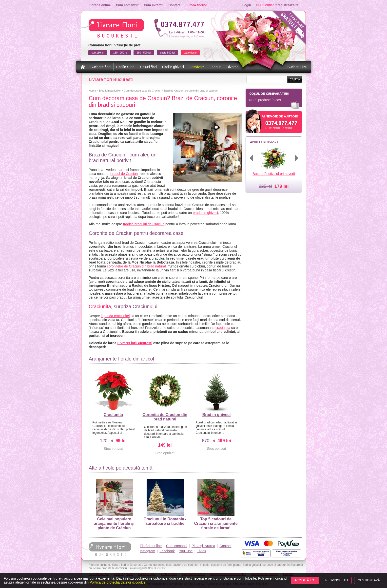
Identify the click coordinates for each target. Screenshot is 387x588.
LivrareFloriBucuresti (135, 343)
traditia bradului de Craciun (144, 224)
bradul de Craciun (124, 174)
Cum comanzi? (127, 5)
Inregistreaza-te (287, 5)
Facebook (167, 551)
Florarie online (100, 5)
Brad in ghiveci (217, 415)
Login (247, 5)
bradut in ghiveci (205, 213)
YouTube (186, 551)
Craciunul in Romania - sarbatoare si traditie (165, 502)
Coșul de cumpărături (269, 94)
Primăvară (197, 67)
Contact (174, 5)
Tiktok (202, 551)
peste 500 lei (167, 53)
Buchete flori (101, 67)
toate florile (190, 53)
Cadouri (215, 67)
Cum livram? (154, 5)
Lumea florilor (196, 5)
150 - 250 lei (120, 53)
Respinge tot (337, 580)
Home (92, 91)
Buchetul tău (297, 67)
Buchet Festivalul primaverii (274, 174)
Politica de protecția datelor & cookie (117, 582)
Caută (295, 79)
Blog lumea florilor (110, 91)
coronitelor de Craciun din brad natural (136, 266)
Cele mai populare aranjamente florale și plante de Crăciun (114, 504)
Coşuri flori (148, 67)
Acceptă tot (305, 580)
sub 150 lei (98, 53)
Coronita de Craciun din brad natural (165, 417)
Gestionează (369, 580)
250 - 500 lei (144, 53)
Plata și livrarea (203, 546)
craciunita (223, 328)
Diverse (232, 67)
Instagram (147, 551)
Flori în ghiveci (173, 67)
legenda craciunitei (115, 316)
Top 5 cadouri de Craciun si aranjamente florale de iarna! (216, 504)
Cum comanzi (177, 546)
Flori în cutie (125, 67)
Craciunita (100, 306)
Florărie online (151, 546)
